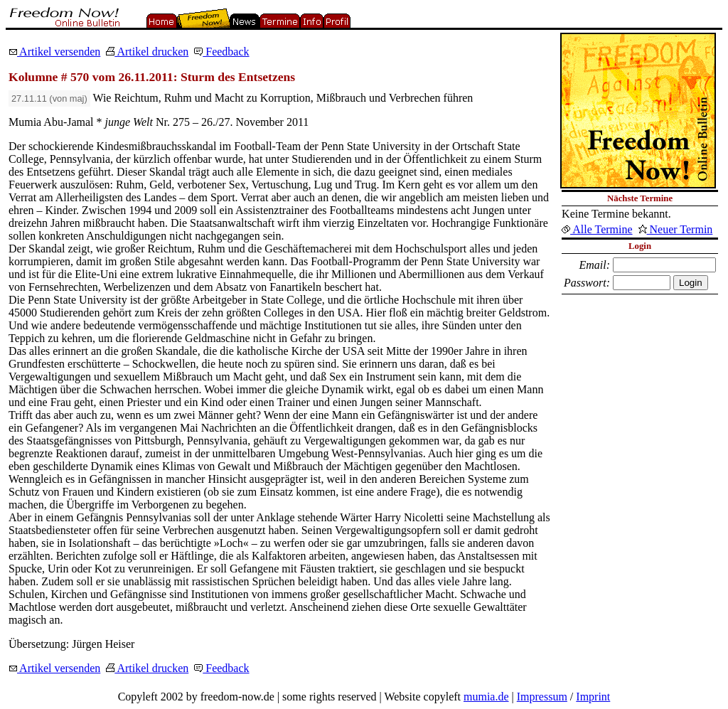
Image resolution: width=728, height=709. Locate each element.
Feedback (221, 52)
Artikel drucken (147, 52)
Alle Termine (597, 229)
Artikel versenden (54, 52)
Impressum (542, 697)
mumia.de (486, 697)
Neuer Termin (676, 229)
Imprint (593, 697)
